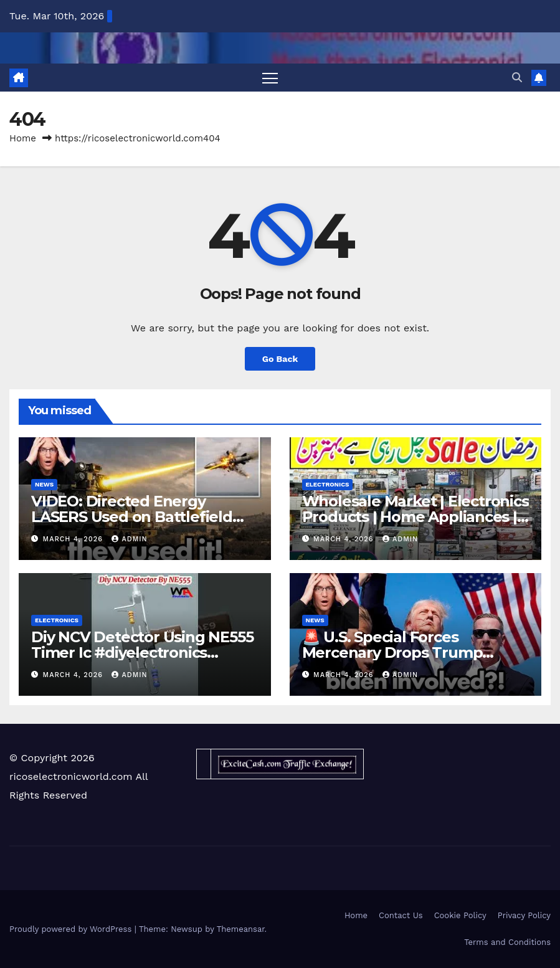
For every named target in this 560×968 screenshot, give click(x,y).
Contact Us (401, 915)
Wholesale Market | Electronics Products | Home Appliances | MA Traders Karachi (415, 517)
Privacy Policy (524, 915)
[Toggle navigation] (270, 78)
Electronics (328, 484)
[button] (517, 78)
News (44, 484)
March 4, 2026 (74, 539)
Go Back (280, 359)
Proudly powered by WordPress (72, 929)
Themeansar (241, 929)
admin (129, 539)
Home (23, 138)
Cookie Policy (460, 915)
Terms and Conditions (507, 942)
